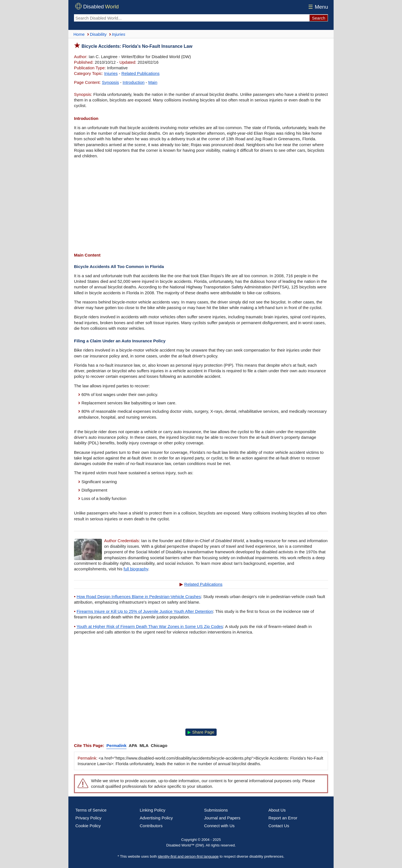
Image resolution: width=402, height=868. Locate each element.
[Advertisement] (201, 206)
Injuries (111, 73)
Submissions (216, 810)
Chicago (159, 745)
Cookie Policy (88, 826)
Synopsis (110, 82)
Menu (317, 7)
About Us (277, 810)
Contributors (151, 826)
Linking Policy (153, 810)
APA (133, 745)
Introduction (133, 82)
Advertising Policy (156, 818)
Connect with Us (219, 826)
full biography (136, 569)
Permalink (116, 745)
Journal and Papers (222, 818)
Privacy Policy (88, 818)
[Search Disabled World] (192, 18)
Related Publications (141, 73)
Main (153, 82)
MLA (144, 745)
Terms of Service (91, 810)
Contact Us (279, 826)
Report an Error (283, 818)
